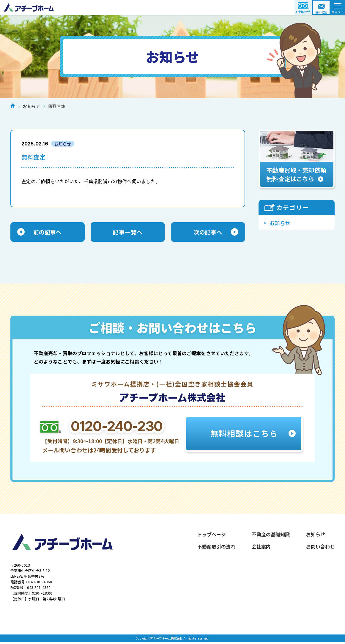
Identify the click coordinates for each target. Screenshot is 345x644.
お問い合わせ (320, 547)
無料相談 (321, 12)
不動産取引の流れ (216, 547)
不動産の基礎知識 (271, 535)
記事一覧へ (128, 232)
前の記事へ (48, 232)
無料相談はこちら (244, 434)
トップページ (212, 535)
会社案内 (261, 547)
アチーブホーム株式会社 (172, 7)
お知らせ (280, 223)
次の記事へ (208, 232)
